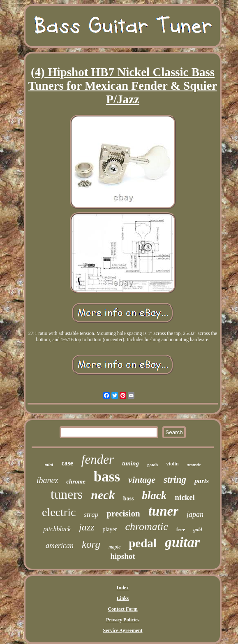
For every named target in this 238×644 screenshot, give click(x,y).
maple (114, 547)
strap (91, 515)
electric (59, 512)
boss (129, 499)
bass (107, 477)
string (175, 480)
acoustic (194, 465)
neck (103, 495)
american (60, 546)
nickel (185, 497)
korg (91, 544)
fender (98, 459)
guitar (182, 542)
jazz (87, 527)
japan (195, 514)
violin (172, 464)
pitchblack (57, 529)
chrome (76, 481)
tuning (131, 463)
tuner (163, 511)
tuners (67, 494)
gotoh (153, 465)
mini (49, 465)
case (67, 463)
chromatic (146, 527)
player (110, 529)
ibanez (47, 480)
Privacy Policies (123, 620)
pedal (143, 543)
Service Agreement (122, 630)
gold (198, 530)
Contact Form (122, 609)
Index (123, 588)
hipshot (122, 556)
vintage (142, 480)
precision (123, 514)
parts (202, 481)
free (181, 529)
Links (123, 598)
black (154, 495)
